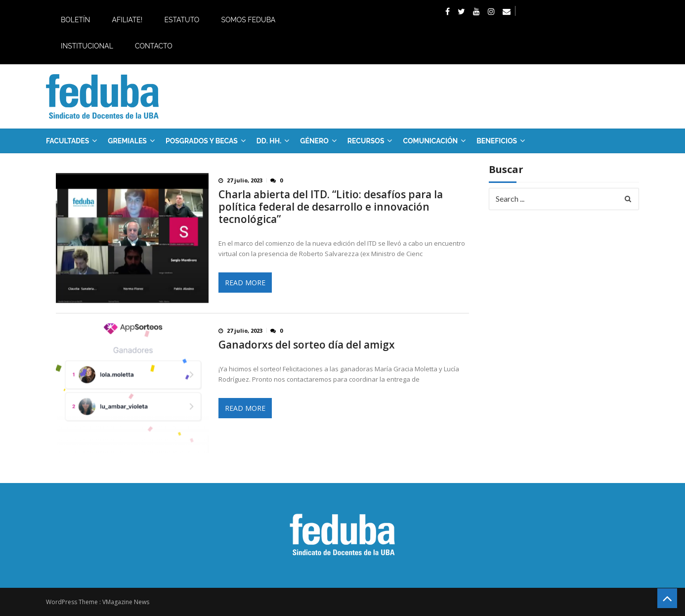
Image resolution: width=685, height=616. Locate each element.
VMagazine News (126, 602)
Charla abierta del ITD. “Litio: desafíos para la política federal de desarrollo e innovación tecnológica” (331, 207)
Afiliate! (127, 20)
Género (314, 141)
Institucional (87, 46)
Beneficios (497, 141)
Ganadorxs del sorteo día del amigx (307, 345)
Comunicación (430, 141)
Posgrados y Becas (202, 141)
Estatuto (182, 20)
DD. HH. (269, 141)
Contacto (154, 46)
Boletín (75, 20)
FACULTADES (67, 141)
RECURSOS (366, 141)
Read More (245, 283)
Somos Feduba (248, 20)
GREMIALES (127, 141)
